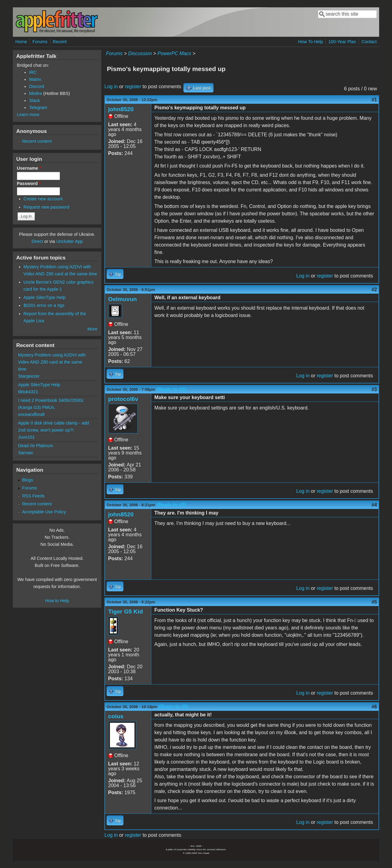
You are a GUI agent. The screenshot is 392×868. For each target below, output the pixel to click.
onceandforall (31, 414)
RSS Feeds (33, 496)
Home (21, 42)
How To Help (310, 42)
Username (29, 168)
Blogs (28, 480)
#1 (374, 100)
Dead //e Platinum (36, 446)
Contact (369, 42)
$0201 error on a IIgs (44, 305)
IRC (33, 72)
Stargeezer (29, 376)
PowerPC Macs (174, 53)
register (133, 87)
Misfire (36, 93)
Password (29, 183)
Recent (60, 42)
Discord (37, 86)
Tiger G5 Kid (126, 611)
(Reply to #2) (171, 389)
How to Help (57, 601)
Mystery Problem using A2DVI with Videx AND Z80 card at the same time (52, 362)
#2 (374, 290)
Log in (111, 87)
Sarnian (26, 453)
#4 (374, 505)
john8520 (121, 109)
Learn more (28, 115)
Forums (40, 42)
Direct (37, 241)
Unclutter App (70, 241)
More (92, 329)
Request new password (47, 207)
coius (116, 716)
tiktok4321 (28, 392)
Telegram (38, 108)
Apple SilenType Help (45, 297)
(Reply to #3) (171, 505)
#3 (374, 389)
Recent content (37, 141)
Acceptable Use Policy (44, 512)
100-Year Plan (342, 42)
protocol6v (123, 399)
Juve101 (26, 437)
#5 (374, 602)
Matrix (35, 79)
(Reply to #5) (174, 707)
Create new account (43, 199)
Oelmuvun (123, 299)
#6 (374, 707)
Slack (34, 100)
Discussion (140, 53)
